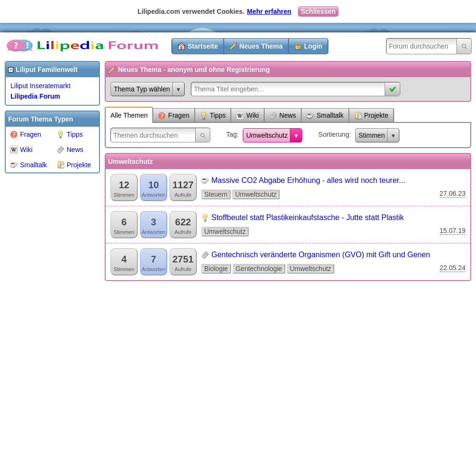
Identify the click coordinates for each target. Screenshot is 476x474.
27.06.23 (453, 193)
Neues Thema (261, 46)
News (70, 150)
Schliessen (318, 11)
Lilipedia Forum (35, 96)
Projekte (74, 165)
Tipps (70, 134)
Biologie (216, 269)
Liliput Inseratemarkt (40, 86)
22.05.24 (453, 268)
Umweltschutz (267, 135)
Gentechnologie (259, 269)
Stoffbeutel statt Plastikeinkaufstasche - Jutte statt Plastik (307, 217)
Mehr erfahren (269, 11)
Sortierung (334, 134)
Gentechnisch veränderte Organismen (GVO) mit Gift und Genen (321, 255)
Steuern (216, 194)
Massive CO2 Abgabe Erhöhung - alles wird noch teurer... (308, 180)
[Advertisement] (43, 321)
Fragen (25, 134)
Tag (232, 134)
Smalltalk (29, 165)
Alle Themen (129, 115)
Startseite (203, 46)
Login (313, 46)
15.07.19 (453, 231)
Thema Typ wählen (142, 89)
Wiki (21, 150)
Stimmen (372, 135)
